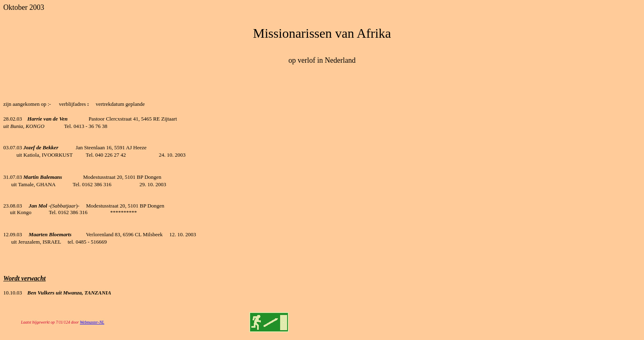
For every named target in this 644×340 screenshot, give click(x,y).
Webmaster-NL (92, 322)
